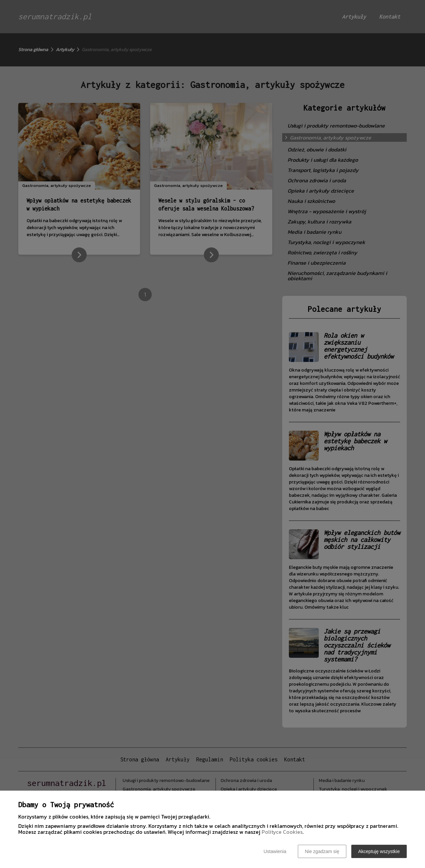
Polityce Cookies (282, 832)
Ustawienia (275, 851)
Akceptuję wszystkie (379, 851)
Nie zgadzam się (322, 851)
